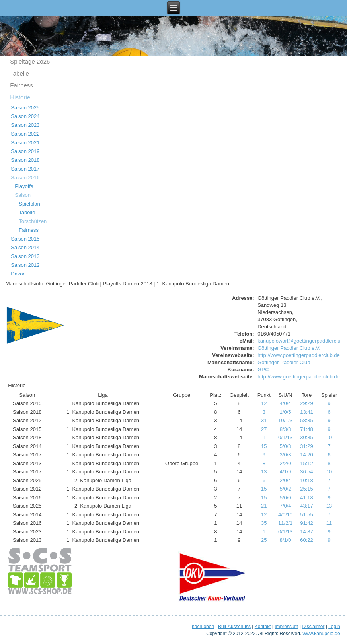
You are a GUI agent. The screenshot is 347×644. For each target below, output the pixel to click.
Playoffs (24, 186)
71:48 (307, 429)
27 (264, 429)
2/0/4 (286, 480)
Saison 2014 (25, 247)
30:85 (307, 437)
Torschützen (33, 221)
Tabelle (19, 73)
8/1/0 (286, 540)
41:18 (307, 498)
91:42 (307, 523)
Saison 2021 (25, 143)
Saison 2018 (25, 160)
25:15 (307, 489)
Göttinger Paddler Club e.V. (289, 348)
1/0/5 (286, 412)
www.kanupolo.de (322, 634)
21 (264, 506)
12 (264, 403)
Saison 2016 (25, 177)
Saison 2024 (25, 116)
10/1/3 (285, 420)
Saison (23, 195)
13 (264, 472)
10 (329, 437)
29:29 (307, 403)
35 (264, 523)
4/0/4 (286, 403)
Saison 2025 (25, 108)
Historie (20, 97)
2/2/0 (286, 463)
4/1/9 (286, 472)
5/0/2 (286, 489)
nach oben (203, 627)
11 (329, 523)
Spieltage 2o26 (30, 61)
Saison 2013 (25, 256)
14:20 (307, 455)
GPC (263, 370)
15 (264, 446)
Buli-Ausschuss (234, 627)
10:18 (307, 480)
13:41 (307, 412)
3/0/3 (286, 455)
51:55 (307, 515)
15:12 (307, 463)
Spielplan (29, 204)
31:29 (307, 446)
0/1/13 (285, 437)
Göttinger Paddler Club (284, 362)
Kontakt (263, 627)
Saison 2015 (25, 239)
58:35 (307, 420)
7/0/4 (286, 506)
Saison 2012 (25, 265)
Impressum (286, 627)
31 (264, 420)
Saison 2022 (25, 134)
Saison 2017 (25, 169)
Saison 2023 (25, 125)
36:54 (307, 472)
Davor (18, 274)
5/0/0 (286, 498)
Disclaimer (313, 627)
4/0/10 (285, 515)
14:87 (307, 532)
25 (264, 540)
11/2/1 (285, 523)
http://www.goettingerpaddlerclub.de (299, 355)
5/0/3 (286, 446)
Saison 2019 (25, 151)
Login (334, 627)
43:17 (307, 506)
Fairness (21, 85)
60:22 (307, 540)
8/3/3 (286, 429)
